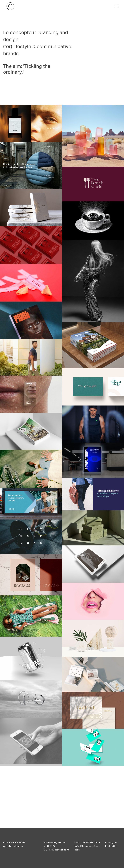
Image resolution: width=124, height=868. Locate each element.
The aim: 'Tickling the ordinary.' (27, 69)
